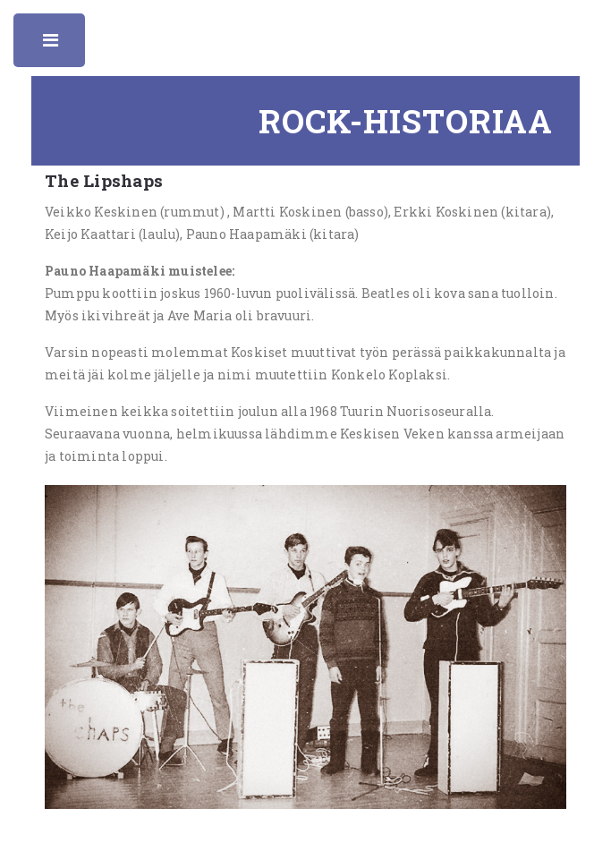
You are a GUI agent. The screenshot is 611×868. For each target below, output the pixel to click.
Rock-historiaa (406, 121)
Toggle (52, 45)
